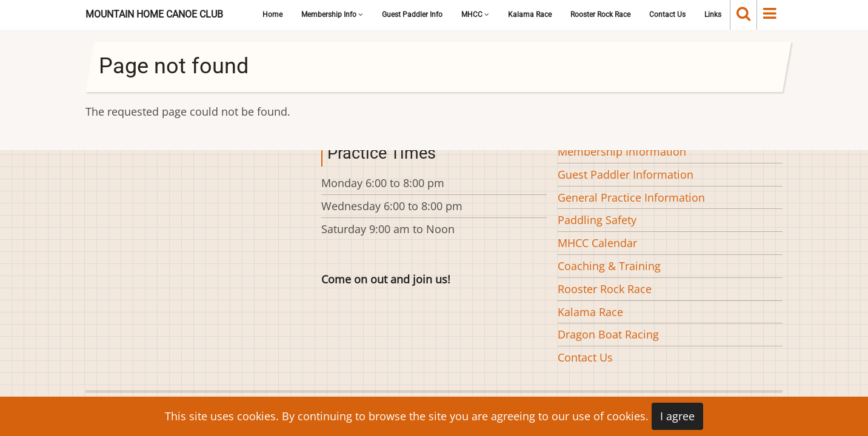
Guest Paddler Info (412, 15)
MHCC (475, 15)
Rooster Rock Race (600, 15)
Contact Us (667, 15)
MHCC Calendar (597, 243)
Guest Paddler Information (626, 174)
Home (272, 15)
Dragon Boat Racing (608, 334)
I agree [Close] (677, 416)
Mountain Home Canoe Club (154, 14)
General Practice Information (631, 197)
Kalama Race (530, 15)
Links (713, 15)
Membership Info (332, 15)
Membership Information (622, 151)
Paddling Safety (597, 220)
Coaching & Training (609, 266)
